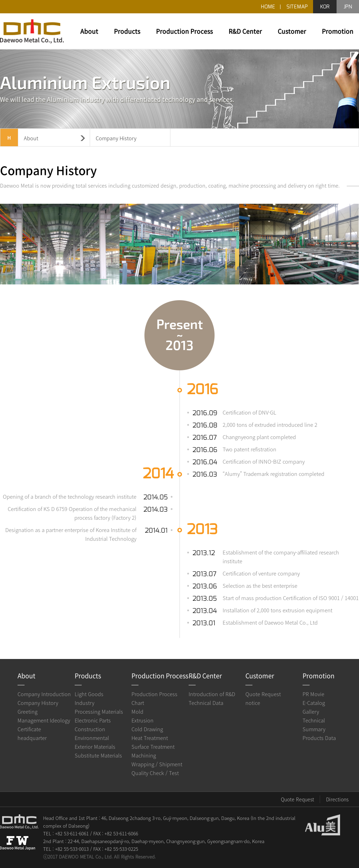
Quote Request (263, 694)
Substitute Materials (98, 755)
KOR (325, 7)
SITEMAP (297, 7)
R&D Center (245, 31)
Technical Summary (314, 725)
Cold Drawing (147, 729)
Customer (292, 31)
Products (127, 31)
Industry (84, 703)
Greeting (28, 712)
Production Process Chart (154, 698)
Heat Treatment (150, 738)
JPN (348, 7)
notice (253, 703)
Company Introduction (44, 694)
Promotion (338, 31)
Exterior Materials (95, 747)
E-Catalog (314, 703)
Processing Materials (99, 712)
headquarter (32, 738)
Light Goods (89, 694)
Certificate (29, 729)
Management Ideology (44, 720)
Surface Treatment (153, 747)
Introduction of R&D (212, 694)
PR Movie (313, 694)
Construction (90, 729)
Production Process (184, 31)
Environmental (92, 738)
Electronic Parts (93, 720)
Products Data (319, 738)
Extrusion (143, 720)
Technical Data (206, 703)
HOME (268, 7)
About (89, 31)
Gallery (311, 712)
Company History (38, 703)
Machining (144, 755)
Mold (137, 712)
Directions (337, 799)
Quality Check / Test (155, 773)
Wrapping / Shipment (157, 764)
